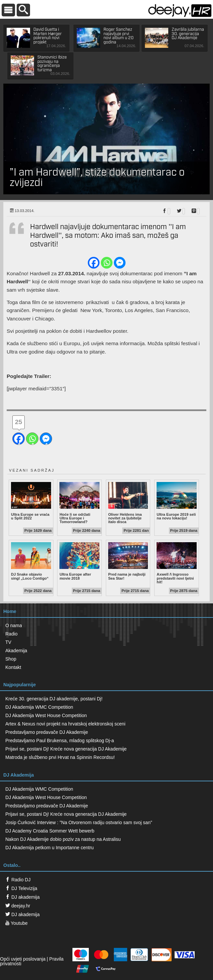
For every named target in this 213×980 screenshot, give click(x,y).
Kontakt (13, 667)
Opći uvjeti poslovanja (23, 959)
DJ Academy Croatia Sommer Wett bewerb (50, 831)
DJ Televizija (21, 888)
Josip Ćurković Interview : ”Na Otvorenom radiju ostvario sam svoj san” (79, 822)
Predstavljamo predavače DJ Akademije (47, 732)
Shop (11, 659)
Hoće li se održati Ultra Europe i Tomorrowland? (79, 503)
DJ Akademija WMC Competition (39, 707)
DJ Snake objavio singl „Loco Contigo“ (31, 561)
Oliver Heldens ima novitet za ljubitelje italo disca (128, 503)
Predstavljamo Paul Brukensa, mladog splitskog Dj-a (60, 741)
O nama (14, 625)
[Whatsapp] (107, 263)
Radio (12, 634)
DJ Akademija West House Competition (46, 715)
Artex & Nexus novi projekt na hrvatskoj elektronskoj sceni (65, 724)
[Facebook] (94, 263)
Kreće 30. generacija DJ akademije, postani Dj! (54, 699)
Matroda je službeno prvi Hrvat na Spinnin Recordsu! (60, 757)
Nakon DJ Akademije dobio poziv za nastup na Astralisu (63, 839)
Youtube (17, 923)
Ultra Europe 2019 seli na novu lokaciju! (177, 501)
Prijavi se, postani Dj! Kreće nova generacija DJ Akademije (66, 749)
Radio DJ (18, 880)
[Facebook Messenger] (120, 263)
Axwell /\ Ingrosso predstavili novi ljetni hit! (177, 563)
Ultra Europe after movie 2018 (79, 561)
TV (8, 642)
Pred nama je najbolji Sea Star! (128, 561)
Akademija (16, 651)
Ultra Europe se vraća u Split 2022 (31, 501)
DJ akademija (23, 897)
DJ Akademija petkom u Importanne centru (50, 848)
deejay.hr (18, 906)
